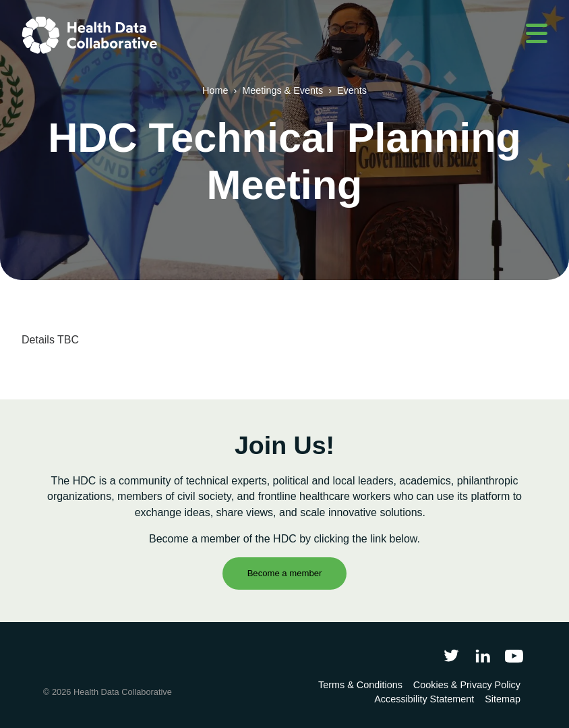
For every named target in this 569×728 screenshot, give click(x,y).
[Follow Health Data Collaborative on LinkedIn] (482, 655)
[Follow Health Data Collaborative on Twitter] (451, 655)
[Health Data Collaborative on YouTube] (514, 655)
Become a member (285, 573)
